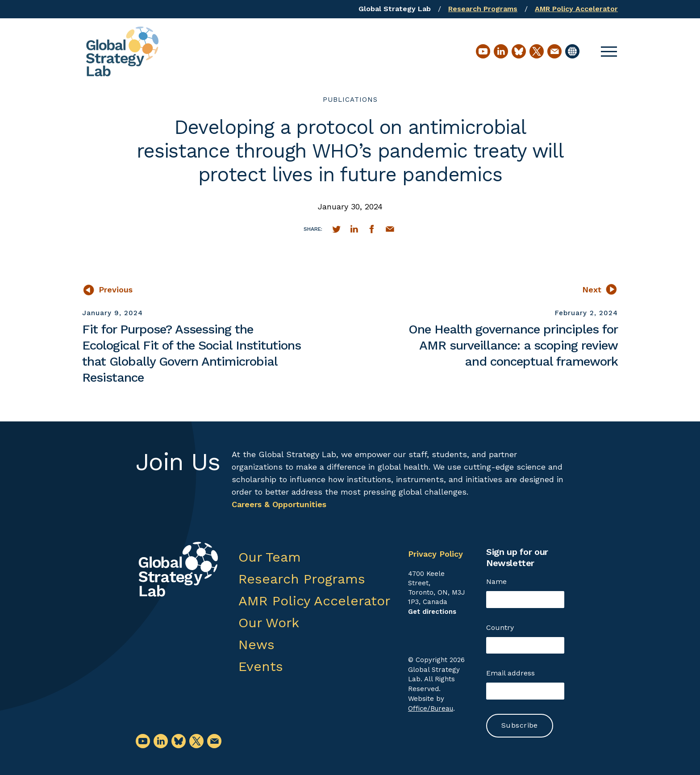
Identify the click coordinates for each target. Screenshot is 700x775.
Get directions (432, 612)
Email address (510, 673)
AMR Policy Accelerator (576, 9)
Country (500, 627)
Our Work (269, 623)
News (256, 644)
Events (261, 666)
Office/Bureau (431, 708)
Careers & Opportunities (279, 504)
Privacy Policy (435, 554)
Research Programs (483, 9)
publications (350, 100)
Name (496, 581)
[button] (609, 51)
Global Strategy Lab (395, 9)
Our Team (270, 557)
